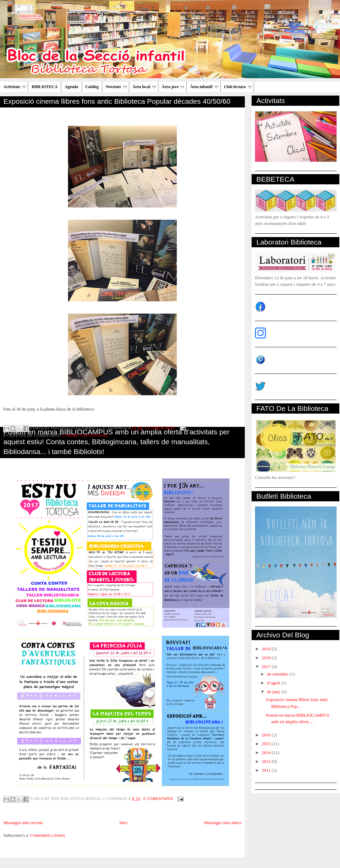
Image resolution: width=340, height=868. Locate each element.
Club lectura (238, 87)
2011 (267, 770)
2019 (267, 649)
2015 (267, 744)
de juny (274, 692)
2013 (267, 761)
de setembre (278, 674)
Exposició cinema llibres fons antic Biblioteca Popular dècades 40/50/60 (117, 101)
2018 (267, 658)
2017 (267, 666)
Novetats (116, 87)
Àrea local (144, 87)
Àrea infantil (204, 87)
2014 (267, 753)
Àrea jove (173, 87)
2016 (267, 735)
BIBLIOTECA (45, 87)
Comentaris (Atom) (47, 835)
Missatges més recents (23, 823)
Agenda (71, 87)
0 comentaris (158, 799)
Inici (123, 823)
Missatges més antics (223, 823)
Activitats (15, 87)
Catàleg (92, 87)
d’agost (274, 683)
